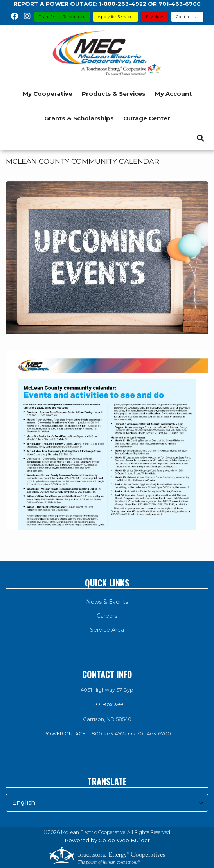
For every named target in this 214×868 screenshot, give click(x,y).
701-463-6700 (154, 734)
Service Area (107, 630)
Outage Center (147, 118)
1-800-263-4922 (107, 734)
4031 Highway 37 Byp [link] (107, 690)
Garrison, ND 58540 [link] (107, 719)
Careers (107, 616)
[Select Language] (107, 803)
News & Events (107, 602)
